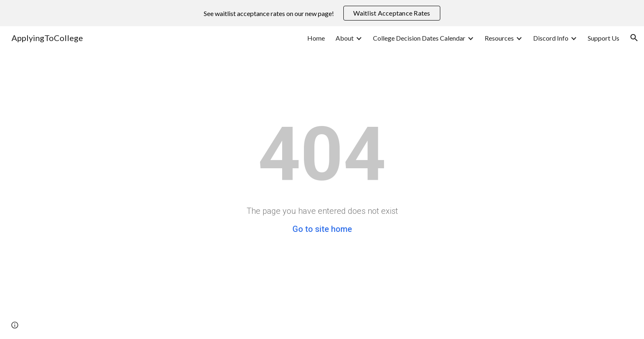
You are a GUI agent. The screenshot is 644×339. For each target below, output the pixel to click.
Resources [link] (499, 38)
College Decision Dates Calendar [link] (419, 38)
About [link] (345, 38)
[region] (322, 13)
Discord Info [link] (551, 38)
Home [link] (316, 38)
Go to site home (322, 229)
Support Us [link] (604, 38)
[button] (634, 38)
